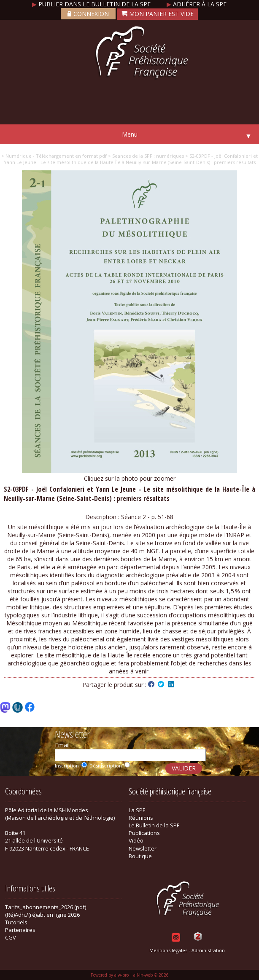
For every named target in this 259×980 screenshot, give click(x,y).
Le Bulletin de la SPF (154, 825)
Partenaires (20, 930)
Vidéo (136, 840)
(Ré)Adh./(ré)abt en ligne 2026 (42, 915)
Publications (144, 833)
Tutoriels (16, 922)
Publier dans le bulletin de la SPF (92, 4)
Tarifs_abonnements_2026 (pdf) (46, 907)
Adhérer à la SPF (197, 4)
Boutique (140, 856)
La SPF (137, 810)
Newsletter (143, 848)
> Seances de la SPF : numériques (145, 156)
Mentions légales (168, 950)
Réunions (141, 818)
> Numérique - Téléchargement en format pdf (54, 156)
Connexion (88, 14)
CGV (11, 937)
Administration (208, 950)
